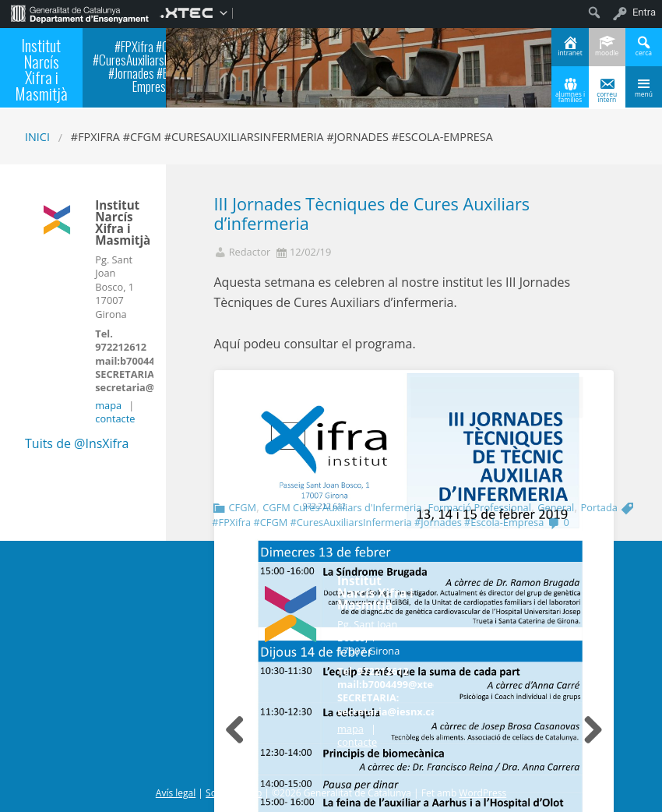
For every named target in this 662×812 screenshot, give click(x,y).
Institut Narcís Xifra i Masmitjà (41, 69)
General (556, 507)
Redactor (250, 252)
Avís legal (176, 793)
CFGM (242, 507)
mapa (108, 405)
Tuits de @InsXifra (77, 443)
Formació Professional (480, 507)
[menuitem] (80, 12)
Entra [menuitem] (644, 12)
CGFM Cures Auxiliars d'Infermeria (342, 507)
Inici (37, 137)
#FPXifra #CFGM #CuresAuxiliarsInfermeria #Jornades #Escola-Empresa (378, 522)
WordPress (482, 793)
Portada (599, 507)
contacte (115, 418)
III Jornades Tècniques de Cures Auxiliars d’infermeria (372, 214)
